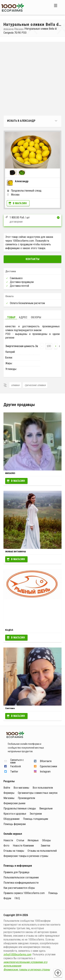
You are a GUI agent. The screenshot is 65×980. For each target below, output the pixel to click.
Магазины (9, 798)
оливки (15, 385)
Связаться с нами (17, 761)
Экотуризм (36, 814)
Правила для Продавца (16, 872)
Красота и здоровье (15, 814)
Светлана (10, 708)
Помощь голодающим (36, 819)
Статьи (20, 840)
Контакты (32, 259)
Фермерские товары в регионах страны (26, 856)
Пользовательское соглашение (21, 877)
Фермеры (9, 793)
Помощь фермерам (15, 824)
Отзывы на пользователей (42, 851)
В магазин (20, 203)
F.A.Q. (17, 898)
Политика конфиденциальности (21, 883)
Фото (6, 846)
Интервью (33, 840)
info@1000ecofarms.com (17, 954)
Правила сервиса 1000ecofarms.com (24, 893)
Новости (8, 840)
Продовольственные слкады (20, 808)
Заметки (45, 846)
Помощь (53, 893)
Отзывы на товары (14, 851)
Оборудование (12, 819)
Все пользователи (43, 788)
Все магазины (21, 788)
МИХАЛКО (10, 473)
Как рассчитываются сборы (19, 888)
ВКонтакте (46, 761)
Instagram (45, 772)
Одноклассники (48, 766)
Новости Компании (23, 846)
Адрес (23, 317)
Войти (7, 788)
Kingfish (9, 630)
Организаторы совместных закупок (38, 793)
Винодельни (46, 808)
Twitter (14, 772)
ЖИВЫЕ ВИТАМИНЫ (16, 552)
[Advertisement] (32, 80)
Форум (7, 898)
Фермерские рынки (14, 803)
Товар (11, 317)
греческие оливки (35, 385)
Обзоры (36, 317)
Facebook (16, 766)
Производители (26, 798)
